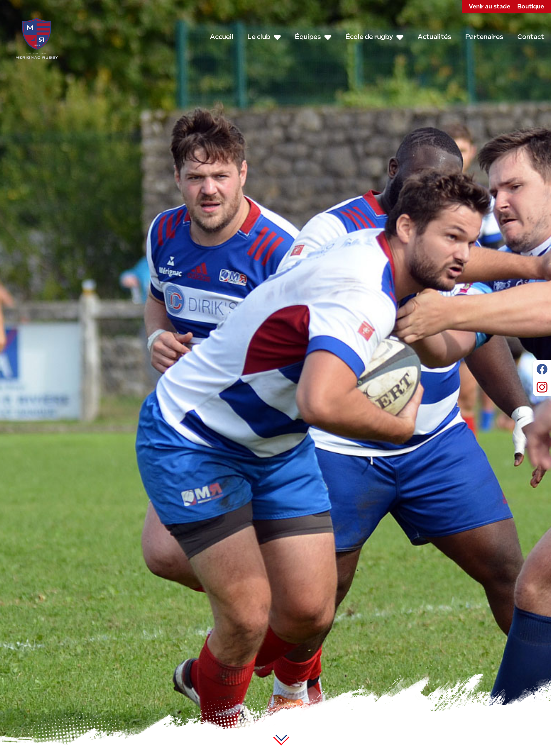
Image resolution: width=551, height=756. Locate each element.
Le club (264, 37)
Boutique (531, 6)
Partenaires (484, 37)
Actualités (434, 37)
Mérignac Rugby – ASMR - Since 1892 (37, 38)
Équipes (313, 37)
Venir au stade (490, 6)
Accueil (222, 37)
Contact (531, 37)
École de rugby (374, 37)
